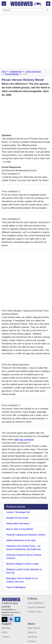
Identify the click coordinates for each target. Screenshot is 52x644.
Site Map (6, 628)
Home (4, 72)
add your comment (24, 440)
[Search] (23, 10)
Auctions (32, 641)
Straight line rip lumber (17, 518)
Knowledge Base (16, 72)
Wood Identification (12, 74)
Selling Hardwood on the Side (21, 540)
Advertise (32, 637)
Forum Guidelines (36, 607)
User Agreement (36, 603)
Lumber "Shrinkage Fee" (18, 512)
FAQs (4, 632)
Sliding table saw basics (18, 523)
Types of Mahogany (16, 587)
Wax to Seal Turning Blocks (20, 529)
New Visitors (34, 628)
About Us (32, 632)
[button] (5, 619)
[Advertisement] (26, 42)
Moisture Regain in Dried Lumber (23, 564)
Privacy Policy (35, 612)
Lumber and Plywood (33, 72)
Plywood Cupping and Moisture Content (26, 535)
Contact (5, 637)
